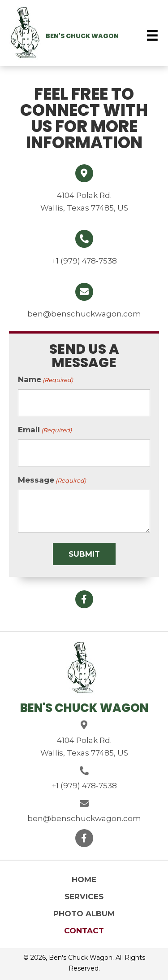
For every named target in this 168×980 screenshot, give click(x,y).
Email (45, 430)
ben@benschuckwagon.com (84, 314)
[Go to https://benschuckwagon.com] (25, 34)
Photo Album (84, 914)
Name (45, 380)
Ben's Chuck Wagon (82, 36)
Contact (84, 931)
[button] (84, 599)
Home (84, 879)
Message (52, 480)
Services (84, 897)
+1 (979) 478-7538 (84, 261)
